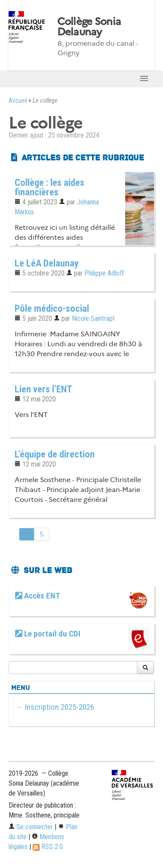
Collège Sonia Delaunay (89, 27)
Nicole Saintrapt (93, 318)
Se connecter (31, 827)
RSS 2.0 (48, 847)
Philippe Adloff (104, 273)
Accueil (18, 101)
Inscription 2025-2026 (59, 707)
